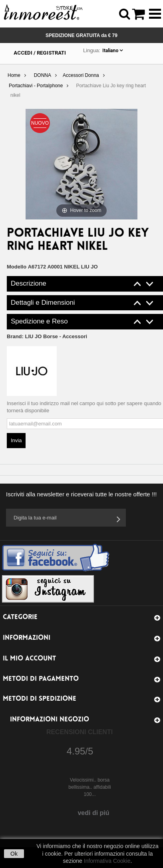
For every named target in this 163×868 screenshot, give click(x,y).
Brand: (47, 336)
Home (14, 75)
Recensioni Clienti (80, 732)
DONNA (43, 75)
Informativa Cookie (107, 861)
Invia (16, 440)
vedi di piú (93, 813)
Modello (17, 267)
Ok (14, 854)
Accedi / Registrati (40, 53)
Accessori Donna (81, 75)
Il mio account (29, 659)
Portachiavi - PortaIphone (36, 86)
